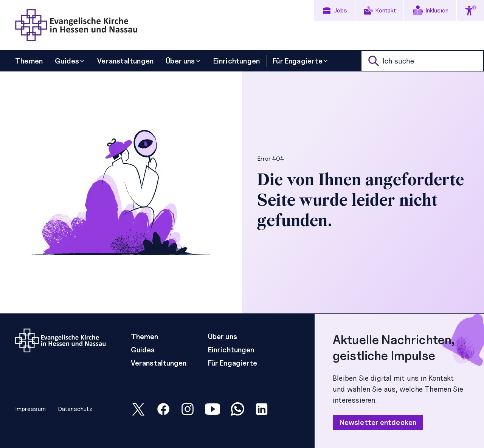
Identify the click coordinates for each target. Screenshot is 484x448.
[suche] (422, 61)
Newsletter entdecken (378, 422)
